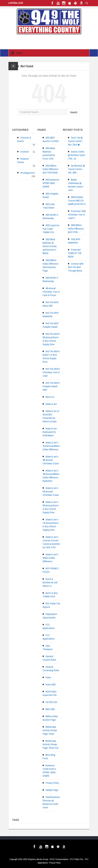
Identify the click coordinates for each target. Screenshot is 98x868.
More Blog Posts (49, 757)
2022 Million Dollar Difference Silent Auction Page (50, 265)
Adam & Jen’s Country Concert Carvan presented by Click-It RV (51, 542)
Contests (24, 152)
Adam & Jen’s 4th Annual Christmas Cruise (51, 460)
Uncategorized (27, 173)
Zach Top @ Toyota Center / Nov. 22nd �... (75, 141)
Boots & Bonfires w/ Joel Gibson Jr (50, 582)
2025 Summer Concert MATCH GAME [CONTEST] (77, 201)
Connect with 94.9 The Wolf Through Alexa (76, 267)
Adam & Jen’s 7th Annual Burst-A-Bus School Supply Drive (51, 525)
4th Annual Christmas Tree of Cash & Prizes (51, 292)
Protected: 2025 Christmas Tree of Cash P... (77, 215)
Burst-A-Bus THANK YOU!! (50, 595)
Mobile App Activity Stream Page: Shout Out (51, 744)
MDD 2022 (50, 709)
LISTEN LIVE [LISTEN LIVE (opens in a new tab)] (51, 702)
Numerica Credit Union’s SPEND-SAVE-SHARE (50, 771)
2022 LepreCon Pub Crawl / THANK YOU (51, 229)
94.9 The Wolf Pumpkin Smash (50, 325)
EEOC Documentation (59, 859)
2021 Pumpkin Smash (50, 195)
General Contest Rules (49, 658)
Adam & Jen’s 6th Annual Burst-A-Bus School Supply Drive (51, 507)
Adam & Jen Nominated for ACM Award (50, 432)
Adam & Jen (51, 404)
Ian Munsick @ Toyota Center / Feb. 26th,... (76, 169)
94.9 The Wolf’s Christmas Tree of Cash (51, 372)
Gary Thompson (48, 647)
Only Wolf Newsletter (74, 241)
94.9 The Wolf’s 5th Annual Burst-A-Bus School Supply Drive (51, 339)
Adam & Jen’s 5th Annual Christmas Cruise (51, 492)
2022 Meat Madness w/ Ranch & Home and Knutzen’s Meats (50, 246)
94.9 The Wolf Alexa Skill (50, 304)
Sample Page (52, 790)
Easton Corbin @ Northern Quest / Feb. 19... (77, 155)
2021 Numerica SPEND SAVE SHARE (51, 183)
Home (48, 677)
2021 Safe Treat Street (49, 206)
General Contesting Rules (51, 669)
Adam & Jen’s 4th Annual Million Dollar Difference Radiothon (51, 476)
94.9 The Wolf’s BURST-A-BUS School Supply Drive (51, 357)
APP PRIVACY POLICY (51, 570)
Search (74, 112)
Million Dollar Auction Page (50, 718)
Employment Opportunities (50, 616)
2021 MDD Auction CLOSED (51, 139)
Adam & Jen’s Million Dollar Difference (50, 558)
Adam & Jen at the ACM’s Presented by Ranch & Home (51, 416)
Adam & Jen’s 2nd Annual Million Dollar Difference (51, 446)
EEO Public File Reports (51, 605)
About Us (50, 397)
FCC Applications (49, 626)
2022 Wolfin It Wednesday (50, 279)
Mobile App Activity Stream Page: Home (50, 730)
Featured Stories (23, 160)
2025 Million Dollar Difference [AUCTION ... (76, 229)
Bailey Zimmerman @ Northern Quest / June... (76, 185)
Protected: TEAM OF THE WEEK (75, 253)
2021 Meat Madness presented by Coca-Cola (49, 153)
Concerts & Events (24, 139)
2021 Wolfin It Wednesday (50, 217)
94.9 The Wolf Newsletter (50, 315)
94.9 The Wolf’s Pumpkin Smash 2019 (51, 386)
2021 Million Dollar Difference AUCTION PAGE (50, 169)
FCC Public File (77, 859)
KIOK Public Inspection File (50, 693)
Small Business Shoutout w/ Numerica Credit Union (51, 802)
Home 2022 (51, 685)
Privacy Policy (52, 783)
